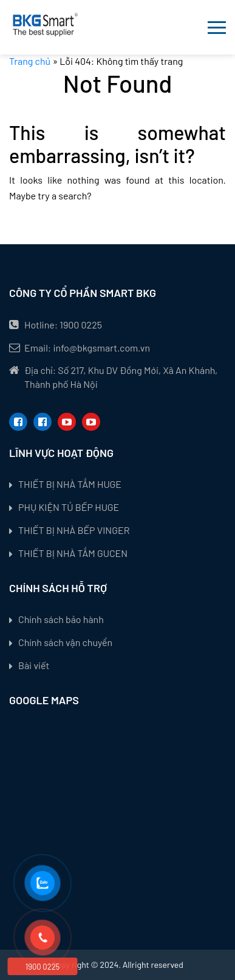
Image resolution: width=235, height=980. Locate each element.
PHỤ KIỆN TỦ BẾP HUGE (69, 507)
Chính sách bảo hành (61, 619)
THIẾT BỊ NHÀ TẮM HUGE (70, 484)
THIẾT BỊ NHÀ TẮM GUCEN (73, 553)
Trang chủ (30, 61)
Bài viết (34, 665)
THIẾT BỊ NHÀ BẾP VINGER (74, 530)
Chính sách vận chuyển (65, 642)
